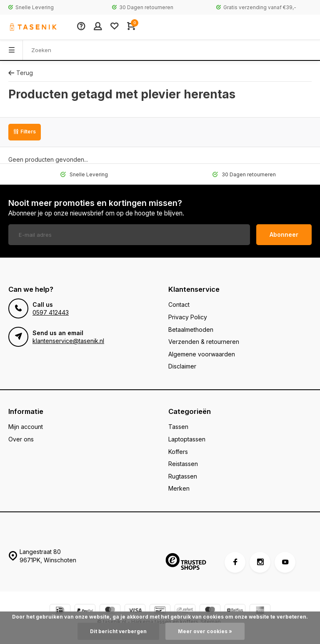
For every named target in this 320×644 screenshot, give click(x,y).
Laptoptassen (187, 439)
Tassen (178, 427)
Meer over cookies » (205, 631)
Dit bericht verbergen (118, 631)
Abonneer (284, 234)
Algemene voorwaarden (202, 354)
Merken (179, 488)
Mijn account (26, 427)
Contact (179, 304)
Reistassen (183, 464)
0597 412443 (51, 312)
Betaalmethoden (191, 330)
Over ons (21, 439)
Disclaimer (182, 366)
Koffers (178, 452)
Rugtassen (183, 476)
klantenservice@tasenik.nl (68, 341)
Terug (21, 73)
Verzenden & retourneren (204, 342)
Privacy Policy (188, 317)
